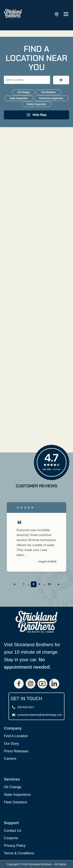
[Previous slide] (15, 584)
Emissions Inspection (51, 98)
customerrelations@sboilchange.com (40, 715)
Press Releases (16, 751)
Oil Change (23, 92)
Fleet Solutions (15, 802)
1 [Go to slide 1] (24, 584)
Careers (10, 759)
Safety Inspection (36, 104)
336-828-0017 (26, 707)
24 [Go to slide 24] (49, 584)
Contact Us (13, 831)
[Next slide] (58, 584)
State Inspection (19, 98)
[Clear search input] (61, 80)
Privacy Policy (15, 846)
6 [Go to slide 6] (39, 584)
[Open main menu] (66, 14)
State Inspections (17, 795)
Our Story (11, 744)
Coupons (11, 838)
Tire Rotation (48, 92)
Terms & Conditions (19, 853)
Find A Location (16, 736)
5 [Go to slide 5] (34, 584)
